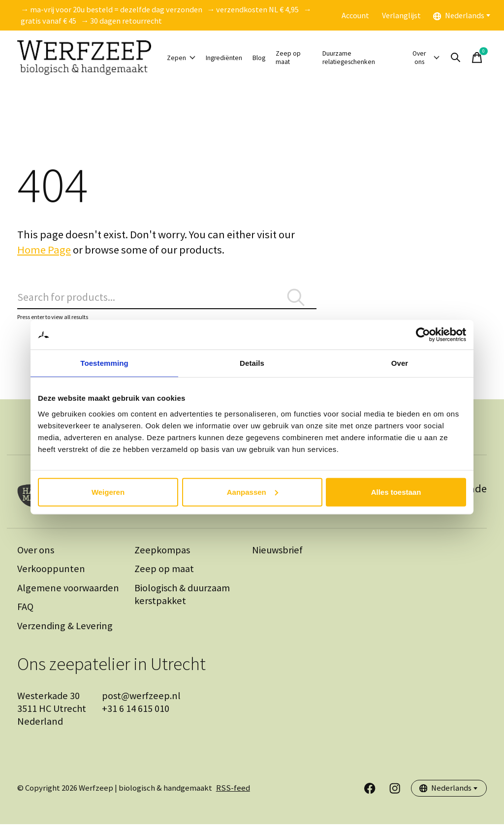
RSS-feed (233, 798)
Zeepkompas (162, 560)
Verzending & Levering (65, 636)
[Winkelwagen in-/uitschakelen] (492, 58)
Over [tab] (400, 363)
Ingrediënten (240, 58)
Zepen (186, 58)
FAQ (25, 617)
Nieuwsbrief (277, 560)
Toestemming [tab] (104, 363)
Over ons (439, 58)
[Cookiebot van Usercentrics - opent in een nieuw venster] (423, 335)
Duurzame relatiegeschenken (377, 58)
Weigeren (108, 492)
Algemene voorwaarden (68, 598)
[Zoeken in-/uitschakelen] (471, 58)
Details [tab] (252, 363)
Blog (286, 58)
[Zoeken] (167, 302)
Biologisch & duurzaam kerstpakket (182, 604)
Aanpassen (252, 492)
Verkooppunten (51, 578)
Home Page (44, 250)
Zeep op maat (319, 58)
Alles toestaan (396, 492)
